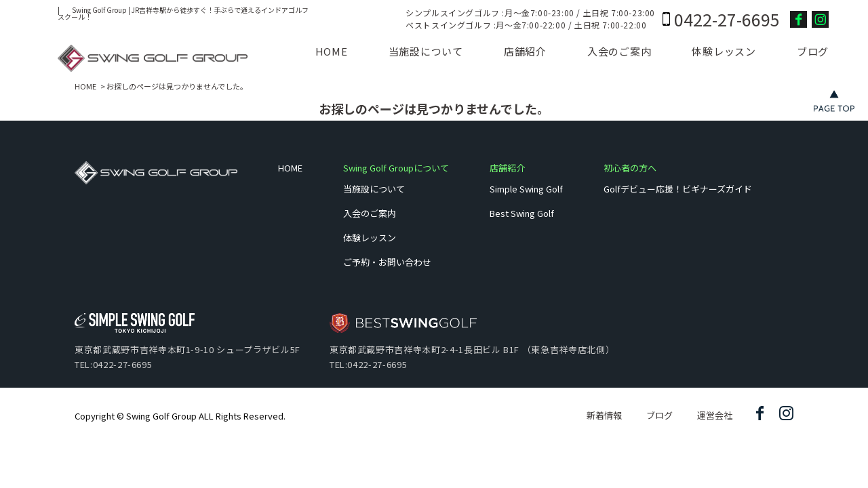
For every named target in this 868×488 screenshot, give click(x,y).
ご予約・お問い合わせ (387, 262)
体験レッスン (724, 51)
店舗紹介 (525, 51)
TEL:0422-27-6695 (113, 364)
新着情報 (604, 415)
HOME (332, 51)
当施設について (426, 51)
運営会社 (715, 415)
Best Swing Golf (522, 213)
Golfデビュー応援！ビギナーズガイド (678, 189)
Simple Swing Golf (526, 189)
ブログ (813, 51)
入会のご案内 (619, 51)
